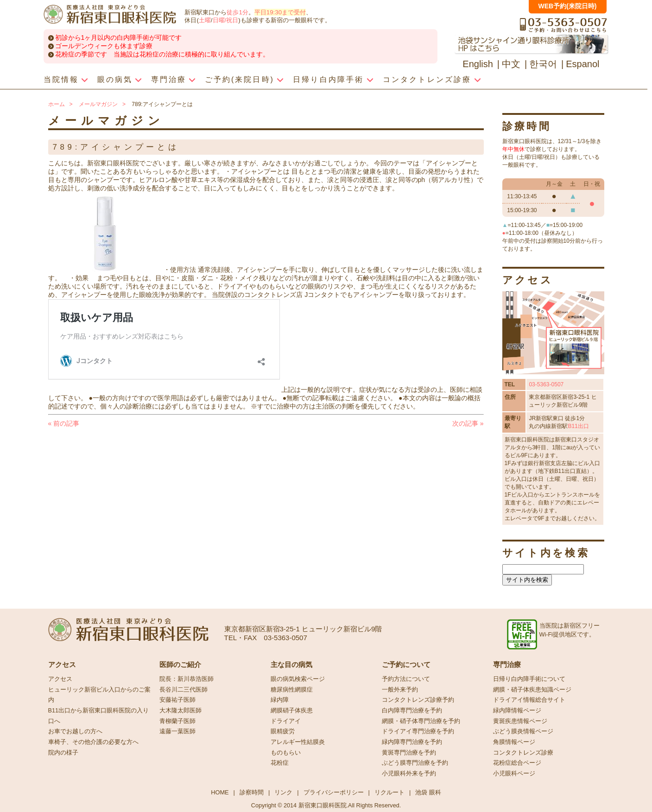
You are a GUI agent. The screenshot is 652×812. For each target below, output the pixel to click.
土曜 (205, 20)
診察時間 (252, 792)
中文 (511, 64)
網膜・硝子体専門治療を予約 (421, 721)
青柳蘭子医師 (177, 721)
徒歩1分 (237, 12)
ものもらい (286, 753)
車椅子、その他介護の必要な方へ (93, 742)
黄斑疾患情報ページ (520, 721)
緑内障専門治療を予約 (412, 742)
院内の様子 (63, 753)
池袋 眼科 (428, 792)
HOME (220, 792)
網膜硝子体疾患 (292, 711)
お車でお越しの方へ (75, 731)
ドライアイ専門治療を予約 (418, 731)
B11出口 (578, 426)
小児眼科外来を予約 (409, 774)
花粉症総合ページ (517, 763)
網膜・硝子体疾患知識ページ (532, 690)
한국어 (543, 64)
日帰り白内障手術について (529, 679)
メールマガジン (98, 104)
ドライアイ (286, 721)
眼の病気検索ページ (298, 679)
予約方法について (406, 679)
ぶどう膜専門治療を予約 (415, 763)
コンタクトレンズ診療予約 (418, 700)
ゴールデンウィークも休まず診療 (104, 46)
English (478, 64)
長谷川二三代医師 (184, 690)
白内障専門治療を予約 (412, 711)
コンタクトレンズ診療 (523, 753)
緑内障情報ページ (517, 711)
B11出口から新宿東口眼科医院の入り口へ (98, 716)
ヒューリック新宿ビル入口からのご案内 (99, 695)
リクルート (389, 792)
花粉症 (280, 763)
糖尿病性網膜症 (292, 690)
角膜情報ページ (514, 742)
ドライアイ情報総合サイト (529, 700)
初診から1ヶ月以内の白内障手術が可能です (119, 38)
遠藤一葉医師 (177, 731)
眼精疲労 (283, 731)
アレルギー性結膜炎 (298, 742)
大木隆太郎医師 (180, 711)
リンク (283, 792)
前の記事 (64, 423)
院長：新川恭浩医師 (187, 679)
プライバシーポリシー (334, 792)
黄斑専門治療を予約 (409, 753)
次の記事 (468, 423)
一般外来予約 (400, 690)
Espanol (582, 64)
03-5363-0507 (546, 384)
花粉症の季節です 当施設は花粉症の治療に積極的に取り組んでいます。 (162, 54)
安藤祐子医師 (177, 700)
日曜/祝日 (226, 20)
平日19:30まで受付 (280, 12)
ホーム (57, 104)
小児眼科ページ (514, 774)
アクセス (60, 679)
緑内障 (280, 700)
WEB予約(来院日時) (568, 6)
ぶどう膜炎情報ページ (523, 731)
